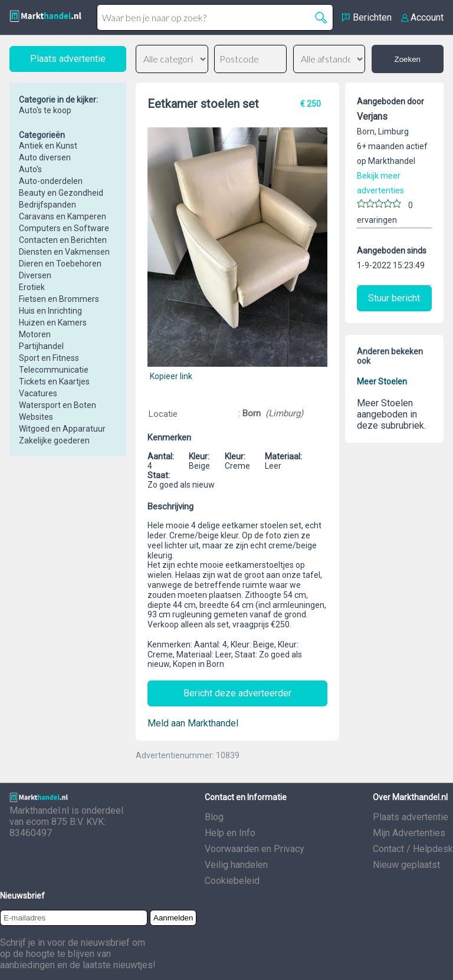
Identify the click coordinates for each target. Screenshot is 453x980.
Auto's (30, 169)
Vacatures (38, 393)
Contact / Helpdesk (413, 849)
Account (427, 17)
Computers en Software (64, 228)
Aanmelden (173, 918)
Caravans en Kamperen (63, 216)
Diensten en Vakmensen (64, 252)
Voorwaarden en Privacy (255, 849)
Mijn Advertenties (409, 833)
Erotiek (32, 287)
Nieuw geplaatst (406, 865)
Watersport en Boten (58, 405)
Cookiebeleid (232, 881)
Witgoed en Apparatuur (62, 429)
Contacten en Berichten (63, 240)
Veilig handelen (236, 865)
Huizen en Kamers (53, 323)
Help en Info (230, 833)
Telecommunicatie (54, 370)
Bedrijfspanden (47, 205)
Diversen (35, 275)
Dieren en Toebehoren (60, 264)
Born (252, 413)
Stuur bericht (394, 298)
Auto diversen (45, 157)
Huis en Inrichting (50, 311)
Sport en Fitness (49, 358)
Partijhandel (41, 346)
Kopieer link (171, 376)
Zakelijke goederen (54, 440)
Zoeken (408, 59)
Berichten (372, 17)
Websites (36, 417)
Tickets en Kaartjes (54, 382)
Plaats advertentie (411, 817)
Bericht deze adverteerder (237, 693)
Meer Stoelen (382, 382)
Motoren (35, 334)
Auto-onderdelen (51, 181)
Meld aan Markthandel (193, 723)
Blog (214, 817)
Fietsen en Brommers (59, 299)
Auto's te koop (45, 110)
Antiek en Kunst (48, 146)
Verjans (372, 116)
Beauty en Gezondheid (61, 193)
